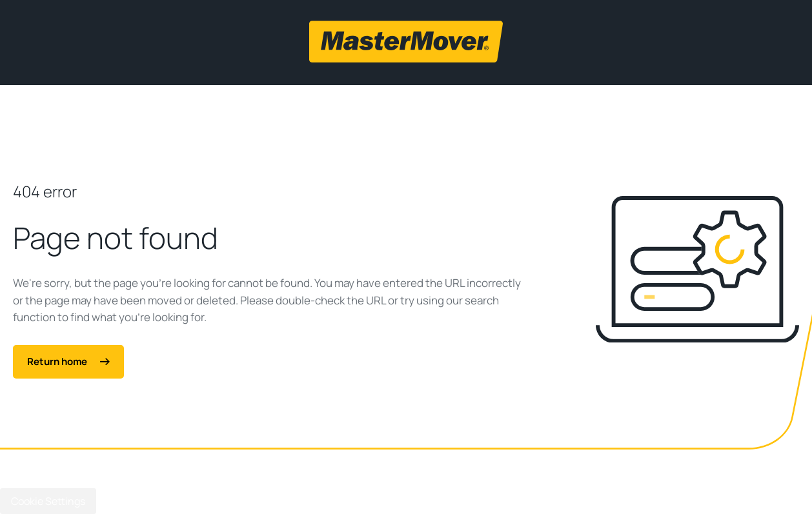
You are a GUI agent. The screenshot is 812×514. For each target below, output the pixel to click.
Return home (68, 361)
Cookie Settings (48, 501)
